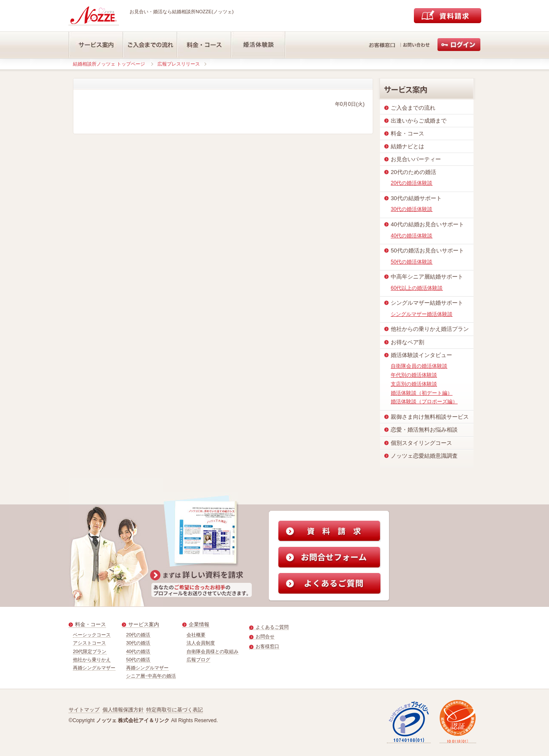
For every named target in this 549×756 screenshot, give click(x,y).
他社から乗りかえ (92, 660)
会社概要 (196, 635)
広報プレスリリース (179, 64)
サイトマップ (84, 710)
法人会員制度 (201, 643)
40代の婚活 (138, 651)
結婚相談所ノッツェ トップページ (109, 64)
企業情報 (199, 624)
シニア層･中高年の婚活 (151, 676)
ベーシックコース (92, 635)
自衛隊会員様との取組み (213, 651)
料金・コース (90, 624)
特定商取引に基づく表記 (175, 710)
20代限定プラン (90, 651)
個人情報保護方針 (123, 710)
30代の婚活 (138, 643)
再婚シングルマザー (94, 668)
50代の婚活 (138, 660)
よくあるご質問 (272, 627)
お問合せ (265, 636)
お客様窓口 (267, 646)
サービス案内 (144, 624)
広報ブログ (198, 660)
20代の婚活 (138, 635)
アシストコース (89, 643)
